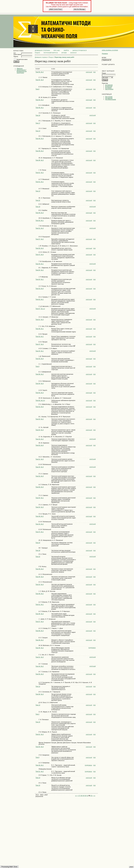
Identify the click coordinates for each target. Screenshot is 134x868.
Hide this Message (79, 9)
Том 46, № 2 (40, 648)
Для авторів (109, 98)
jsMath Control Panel (55, 9)
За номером (109, 85)
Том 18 (38, 550)
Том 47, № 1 (40, 532)
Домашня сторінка (42, 51)
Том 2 (37, 714)
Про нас (57, 51)
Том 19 (38, 115)
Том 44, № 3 (40, 467)
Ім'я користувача (17, 54)
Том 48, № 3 (40, 160)
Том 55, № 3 (40, 393)
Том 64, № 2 (40, 270)
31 (87, 796)
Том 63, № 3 (40, 430)
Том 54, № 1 (40, 498)
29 (83, 796)
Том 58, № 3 (40, 631)
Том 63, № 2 (40, 419)
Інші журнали (109, 89)
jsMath (131, 867)
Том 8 (37, 89)
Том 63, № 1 (40, 279)
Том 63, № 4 (40, 445)
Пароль (16, 57)
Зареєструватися (80, 51)
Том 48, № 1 (40, 329)
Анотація (89, 72)
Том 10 (38, 722)
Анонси (73, 53)
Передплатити (21, 70)
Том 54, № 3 (40, 507)
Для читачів (109, 97)
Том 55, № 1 (40, 220)
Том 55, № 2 (40, 72)
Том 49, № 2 (40, 516)
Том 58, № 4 (40, 694)
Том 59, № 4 (40, 383)
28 (81, 796)
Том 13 (38, 131)
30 (85, 796)
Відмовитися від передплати (22, 72)
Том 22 (38, 200)
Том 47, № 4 (40, 254)
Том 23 (38, 543)
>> (94, 796)
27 (79, 796)
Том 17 (38, 123)
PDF (94, 72)
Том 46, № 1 (40, 108)
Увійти (66, 51)
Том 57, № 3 (40, 622)
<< (76, 796)
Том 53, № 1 (40, 336)
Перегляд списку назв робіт (64, 57)
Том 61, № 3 (40, 319)
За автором (109, 86)
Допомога (105, 54)
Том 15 (38, 785)
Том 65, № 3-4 (40, 400)
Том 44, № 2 (40, 439)
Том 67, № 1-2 (40, 309)
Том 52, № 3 (40, 407)
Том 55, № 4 (40, 80)
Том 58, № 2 (40, 374)
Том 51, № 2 (40, 771)
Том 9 (37, 366)
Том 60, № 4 (40, 487)
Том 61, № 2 (40, 173)
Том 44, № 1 (40, 264)
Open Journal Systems (110, 50)
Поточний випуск (51, 53)
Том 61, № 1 (40, 182)
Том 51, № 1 (40, 604)
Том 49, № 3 (40, 213)
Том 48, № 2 (40, 151)
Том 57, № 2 (40, 239)
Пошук (37, 53)
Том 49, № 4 (40, 139)
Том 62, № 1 (40, 299)
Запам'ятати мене (22, 59)
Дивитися (20, 68)
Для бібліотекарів (110, 99)
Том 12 (38, 686)
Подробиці (92, 648)
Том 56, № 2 (40, 100)
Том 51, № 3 (40, 228)
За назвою (108, 88)
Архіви (64, 53)
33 (91, 796)
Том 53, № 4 (40, 289)
